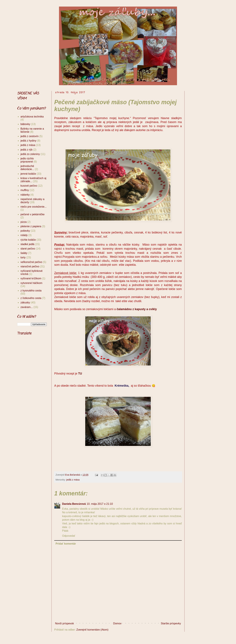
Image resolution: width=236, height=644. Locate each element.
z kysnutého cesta (31, 291)
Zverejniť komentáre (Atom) (92, 630)
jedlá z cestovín (29, 136)
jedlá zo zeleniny (30, 154)
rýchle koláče (28, 240)
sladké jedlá (27, 244)
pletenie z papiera (31, 226)
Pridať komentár (66, 544)
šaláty (24, 253)
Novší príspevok (64, 623)
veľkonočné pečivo (31, 262)
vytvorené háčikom (31, 283)
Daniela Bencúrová (74, 504)
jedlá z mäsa (73, 480)
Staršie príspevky (171, 623)
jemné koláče (28, 174)
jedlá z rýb (26, 150)
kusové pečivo (29, 186)
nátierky (25, 195)
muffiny (25, 190)
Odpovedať (69, 536)
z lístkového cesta (31, 298)
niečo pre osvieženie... (34, 207)
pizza (24, 222)
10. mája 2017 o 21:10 (100, 504)
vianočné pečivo (30, 266)
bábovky (25, 124)
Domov (117, 623)
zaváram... (27, 307)
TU (80, 374)
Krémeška (121, 386)
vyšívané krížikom (31, 278)
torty (23, 257)
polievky (25, 231)
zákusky (25, 303)
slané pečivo (28, 249)
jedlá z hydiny (28, 141)
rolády (24, 235)
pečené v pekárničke (33, 214)
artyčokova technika (32, 117)
